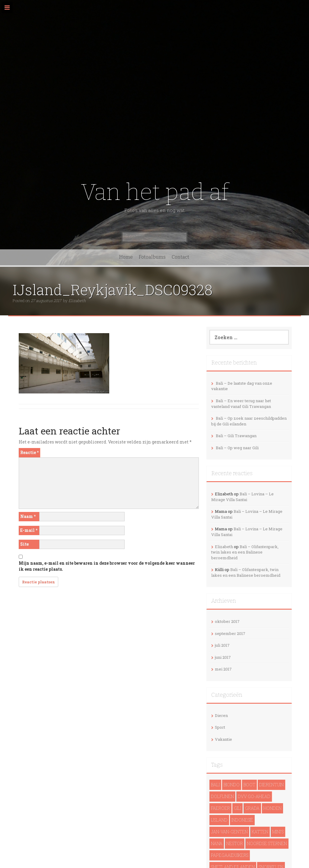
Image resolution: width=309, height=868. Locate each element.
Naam (28, 516)
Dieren (221, 715)
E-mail (29, 530)
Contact (180, 257)
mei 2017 (223, 669)
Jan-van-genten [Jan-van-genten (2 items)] (229, 832)
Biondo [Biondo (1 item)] (232, 785)
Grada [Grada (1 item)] (252, 808)
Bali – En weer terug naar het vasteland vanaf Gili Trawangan (241, 404)
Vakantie (223, 739)
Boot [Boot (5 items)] (249, 785)
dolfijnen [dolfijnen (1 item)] (222, 796)
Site (24, 544)
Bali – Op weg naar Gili (237, 448)
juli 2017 (222, 645)
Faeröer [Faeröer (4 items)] (220, 808)
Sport (220, 727)
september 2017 (230, 633)
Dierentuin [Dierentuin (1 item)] (271, 785)
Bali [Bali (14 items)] (215, 785)
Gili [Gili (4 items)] (237, 808)
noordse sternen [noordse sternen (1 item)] (267, 843)
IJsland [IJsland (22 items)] (219, 820)
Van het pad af (155, 192)
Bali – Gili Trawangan (236, 436)
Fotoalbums (152, 257)
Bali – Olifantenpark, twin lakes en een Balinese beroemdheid (245, 552)
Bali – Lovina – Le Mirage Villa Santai (242, 497)
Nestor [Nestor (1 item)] (235, 843)
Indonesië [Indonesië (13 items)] (242, 820)
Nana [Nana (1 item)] (217, 843)
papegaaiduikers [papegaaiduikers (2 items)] (230, 855)
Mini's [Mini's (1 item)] (278, 832)
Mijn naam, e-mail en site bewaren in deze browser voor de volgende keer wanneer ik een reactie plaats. (107, 566)
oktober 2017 (227, 621)
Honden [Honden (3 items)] (272, 808)
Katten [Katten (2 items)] (260, 832)
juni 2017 (223, 657)
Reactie (29, 452)
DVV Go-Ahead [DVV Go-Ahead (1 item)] (254, 796)
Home (126, 257)
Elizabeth (77, 301)
